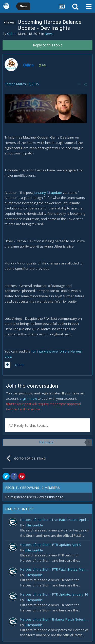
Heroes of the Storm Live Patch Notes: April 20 (54, 520)
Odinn (12, 34)
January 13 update (48, 193)
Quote (20, 365)
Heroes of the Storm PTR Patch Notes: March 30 (54, 569)
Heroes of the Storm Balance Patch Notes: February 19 (54, 619)
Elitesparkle (34, 525)
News (49, 34)
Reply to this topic (48, 45)
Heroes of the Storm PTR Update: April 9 (51, 545)
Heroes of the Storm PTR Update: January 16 (54, 594)
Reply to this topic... (29, 425)
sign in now (28, 398)
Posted (22, 84)
